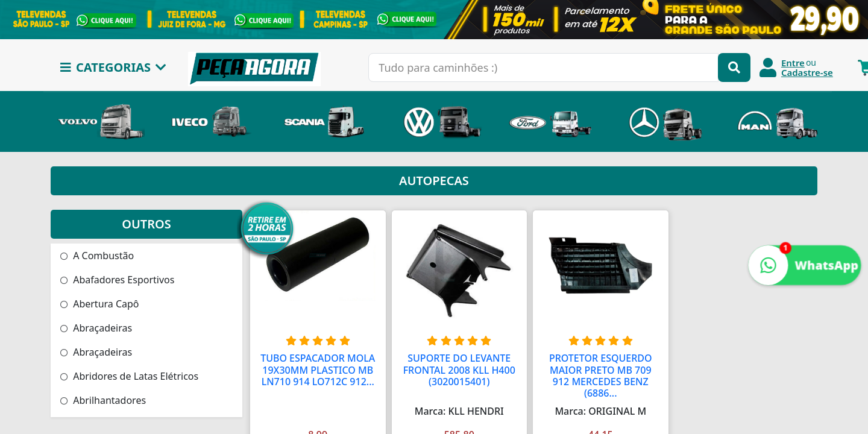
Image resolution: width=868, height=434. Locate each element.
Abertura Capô (100, 304)
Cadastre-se (807, 72)
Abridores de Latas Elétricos (129, 376)
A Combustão (97, 256)
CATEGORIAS (113, 67)
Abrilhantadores (103, 400)
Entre (793, 63)
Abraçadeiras (96, 328)
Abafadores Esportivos (117, 280)
